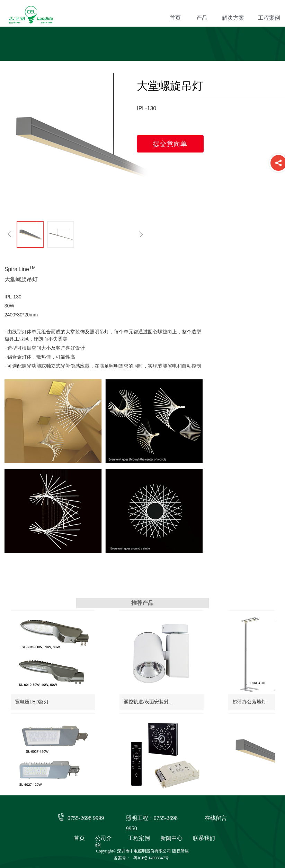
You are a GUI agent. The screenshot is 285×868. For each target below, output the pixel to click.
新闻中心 (171, 838)
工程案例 (139, 838)
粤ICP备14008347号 (151, 858)
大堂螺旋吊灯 (106, 781)
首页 (175, 18)
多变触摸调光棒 (184, 781)
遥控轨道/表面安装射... (116, 690)
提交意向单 (170, 144)
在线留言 (216, 818)
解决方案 (233, 18)
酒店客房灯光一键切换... (41, 781)
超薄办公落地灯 (184, 690)
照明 (95, 332)
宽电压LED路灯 (32, 690)
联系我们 (204, 838)
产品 (202, 18)
